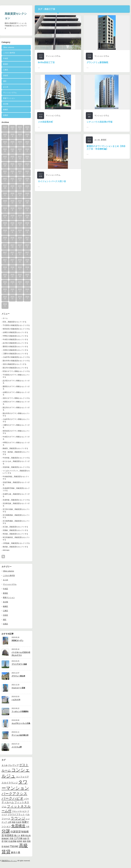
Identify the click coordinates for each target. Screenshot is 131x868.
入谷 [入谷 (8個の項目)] (28, 827)
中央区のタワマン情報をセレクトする (16, 438)
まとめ (6, 87)
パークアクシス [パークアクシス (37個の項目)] (14, 794)
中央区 (6, 58)
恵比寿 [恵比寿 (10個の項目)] (28, 836)
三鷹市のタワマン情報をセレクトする (16, 426)
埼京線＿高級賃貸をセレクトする (15, 534)
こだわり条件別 (9, 53)
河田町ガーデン (17, 640)
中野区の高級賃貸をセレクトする (15, 336)
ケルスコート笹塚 (18, 688)
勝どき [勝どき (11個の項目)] (17, 836)
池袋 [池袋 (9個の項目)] (25, 838)
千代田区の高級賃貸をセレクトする (16, 325)
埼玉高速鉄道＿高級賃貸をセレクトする (16, 538)
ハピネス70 (16, 700)
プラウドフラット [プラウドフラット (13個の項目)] (16, 814)
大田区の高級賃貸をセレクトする (15, 350)
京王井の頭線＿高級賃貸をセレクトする (16, 510)
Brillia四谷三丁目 (46, 62)
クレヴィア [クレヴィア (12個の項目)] (13, 765)
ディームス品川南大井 (20, 735)
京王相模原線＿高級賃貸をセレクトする (16, 516)
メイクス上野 (17, 747)
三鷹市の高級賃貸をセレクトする (15, 354)
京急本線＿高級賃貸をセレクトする (16, 467)
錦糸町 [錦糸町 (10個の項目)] (7, 846)
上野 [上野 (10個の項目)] (9, 822)
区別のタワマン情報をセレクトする (16, 371)
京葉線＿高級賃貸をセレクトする (15, 530)
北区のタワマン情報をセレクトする (16, 398)
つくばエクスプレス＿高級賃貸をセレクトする (16, 472)
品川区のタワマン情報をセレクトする (16, 382)
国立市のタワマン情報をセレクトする (16, 409)
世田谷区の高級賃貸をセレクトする (16, 329)
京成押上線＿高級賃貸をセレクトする (16, 495)
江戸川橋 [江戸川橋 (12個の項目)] (18, 838)
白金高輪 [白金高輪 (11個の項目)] (12, 841)
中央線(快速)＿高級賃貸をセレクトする (16, 478)
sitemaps (6, 550)
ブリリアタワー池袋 (19, 664)
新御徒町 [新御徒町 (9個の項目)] (5, 838)
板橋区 (6, 110)
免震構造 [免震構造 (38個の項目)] (18, 826)
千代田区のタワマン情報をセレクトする (16, 376)
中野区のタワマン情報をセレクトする (16, 444)
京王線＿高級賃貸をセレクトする (15, 527)
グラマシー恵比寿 (18, 676)
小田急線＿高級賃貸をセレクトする (16, 543)
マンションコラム (10, 93)
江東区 (6, 70)
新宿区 (6, 64)
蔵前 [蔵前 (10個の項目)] (25, 841)
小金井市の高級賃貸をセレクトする (16, 357)
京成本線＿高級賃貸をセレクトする (16, 500)
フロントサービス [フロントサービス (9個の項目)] (19, 811)
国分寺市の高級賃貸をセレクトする (16, 361)
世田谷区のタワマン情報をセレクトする (16, 432)
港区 (5, 81)
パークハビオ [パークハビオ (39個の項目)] (13, 798)
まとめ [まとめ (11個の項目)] (5, 765)
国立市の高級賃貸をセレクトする (15, 368)
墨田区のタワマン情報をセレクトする (16, 388)
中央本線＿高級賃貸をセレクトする (16, 458)
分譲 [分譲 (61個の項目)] (6, 831)
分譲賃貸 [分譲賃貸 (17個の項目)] (16, 832)
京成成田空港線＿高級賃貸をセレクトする (16, 489)
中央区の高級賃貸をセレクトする (15, 339)
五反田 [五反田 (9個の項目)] (19, 822)
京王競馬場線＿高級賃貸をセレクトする (16, 522)
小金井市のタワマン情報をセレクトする (16, 420)
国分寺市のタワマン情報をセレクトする (16, 414)
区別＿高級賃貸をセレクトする (14, 322)
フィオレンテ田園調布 (20, 711)
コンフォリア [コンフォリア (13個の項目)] (22, 777)
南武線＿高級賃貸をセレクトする (15, 547)
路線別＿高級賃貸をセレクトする (15, 448)
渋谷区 (6, 75)
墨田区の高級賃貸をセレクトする (15, 346)
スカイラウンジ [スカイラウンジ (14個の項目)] (10, 783)
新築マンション (9, 98)
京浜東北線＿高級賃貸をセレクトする (16, 505)
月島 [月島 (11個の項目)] (11, 838)
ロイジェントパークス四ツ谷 (52, 181)
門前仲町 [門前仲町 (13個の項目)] (14, 846)
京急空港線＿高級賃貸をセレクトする (16, 483)
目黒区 (6, 115)
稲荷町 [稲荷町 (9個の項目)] (20, 841)
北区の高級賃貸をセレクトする (14, 364)
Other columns (9, 47)
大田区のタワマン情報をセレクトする (16, 403)
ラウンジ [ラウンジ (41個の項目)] (18, 818)
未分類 (6, 104)
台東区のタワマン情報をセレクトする (16, 393)
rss (3, 557)
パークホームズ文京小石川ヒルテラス (21, 654)
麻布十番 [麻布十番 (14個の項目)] (16, 852)
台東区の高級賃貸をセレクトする (15, 332)
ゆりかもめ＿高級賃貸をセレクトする (16, 462)
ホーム (5, 318)
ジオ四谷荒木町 (45, 122)
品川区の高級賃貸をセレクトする (15, 343)
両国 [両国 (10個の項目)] (14, 822)
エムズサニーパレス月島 (21, 723)
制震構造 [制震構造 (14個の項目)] (9, 835)
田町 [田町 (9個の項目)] (6, 841)
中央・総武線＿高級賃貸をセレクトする (16, 453)
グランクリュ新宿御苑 (97, 62)
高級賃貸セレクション (9, 861)
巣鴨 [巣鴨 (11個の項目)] (23, 836)
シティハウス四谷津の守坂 (100, 122)
